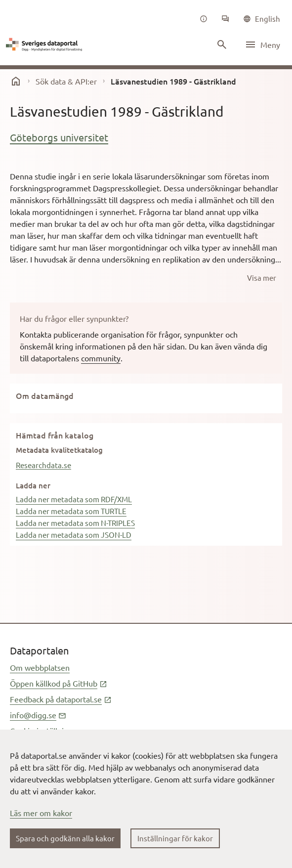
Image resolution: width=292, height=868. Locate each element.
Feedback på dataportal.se (61, 699)
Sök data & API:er (66, 81)
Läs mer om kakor (41, 813)
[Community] (225, 19)
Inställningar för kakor (175, 838)
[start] (16, 81)
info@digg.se (38, 715)
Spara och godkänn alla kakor (65, 838)
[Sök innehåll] (222, 44)
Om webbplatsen (40, 667)
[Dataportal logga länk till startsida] (45, 44)
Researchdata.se (43, 465)
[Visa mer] (262, 278)
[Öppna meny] (262, 44)
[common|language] (262, 19)
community (101, 358)
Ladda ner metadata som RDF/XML (74, 499)
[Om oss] (204, 19)
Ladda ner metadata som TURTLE (71, 511)
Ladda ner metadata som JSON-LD (74, 535)
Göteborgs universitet (59, 137)
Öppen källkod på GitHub (59, 683)
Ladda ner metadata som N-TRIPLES (75, 523)
